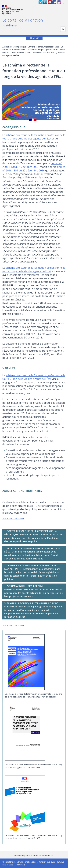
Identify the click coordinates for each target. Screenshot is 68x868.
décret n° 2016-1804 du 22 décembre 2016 (34, 169)
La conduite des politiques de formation (44, 50)
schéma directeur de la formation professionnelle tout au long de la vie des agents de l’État (34, 137)
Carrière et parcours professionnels (43, 47)
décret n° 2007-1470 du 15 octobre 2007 (32, 165)
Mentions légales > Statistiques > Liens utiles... (34, 855)
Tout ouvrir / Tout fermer (13, 519)
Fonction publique (18, 47)
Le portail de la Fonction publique (23, 23)
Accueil (6, 47)
